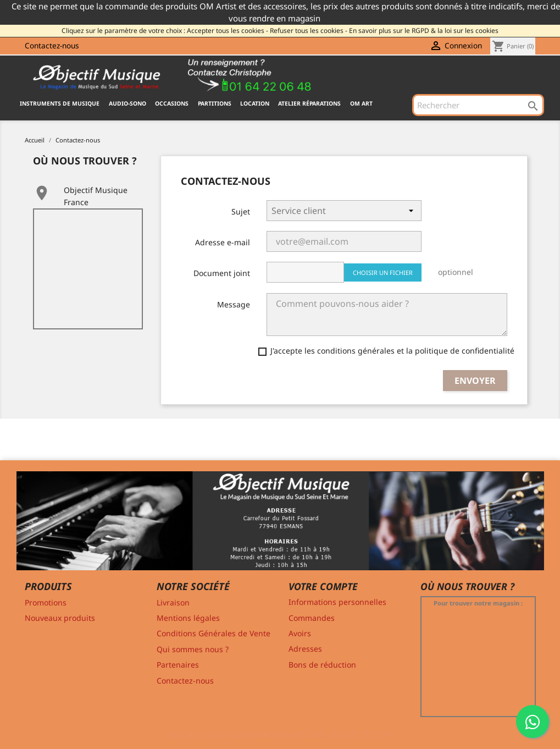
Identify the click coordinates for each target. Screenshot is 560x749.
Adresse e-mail (223, 242)
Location (255, 103)
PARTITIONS (215, 103)
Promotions (46, 602)
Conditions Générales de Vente (214, 633)
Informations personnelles (337, 602)
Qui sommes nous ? (193, 649)
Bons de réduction (322, 665)
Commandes (312, 618)
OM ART (361, 103)
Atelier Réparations (309, 103)
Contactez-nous (52, 45)
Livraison (173, 602)
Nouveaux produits (60, 618)
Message (234, 304)
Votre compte (323, 586)
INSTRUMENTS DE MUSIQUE (60, 103)
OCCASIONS (172, 103)
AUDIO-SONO (127, 103)
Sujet (241, 211)
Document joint (222, 273)
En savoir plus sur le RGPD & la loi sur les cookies (424, 31)
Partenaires (178, 665)
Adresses (305, 649)
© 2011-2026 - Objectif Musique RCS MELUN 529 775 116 (280, 734)
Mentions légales (188, 618)
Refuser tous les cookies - (309, 31)
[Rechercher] (478, 105)
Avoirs (300, 633)
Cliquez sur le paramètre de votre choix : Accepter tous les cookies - (165, 31)
